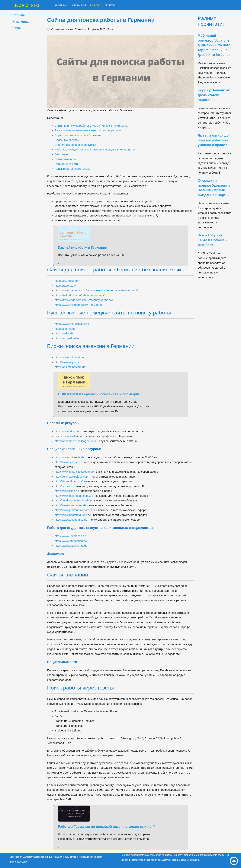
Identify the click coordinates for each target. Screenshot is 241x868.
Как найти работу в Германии (83, 248)
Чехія (17, 28)
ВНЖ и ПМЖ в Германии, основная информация (98, 394)
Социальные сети (66, 164)
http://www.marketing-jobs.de (73, 515)
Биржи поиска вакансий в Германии (78, 135)
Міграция (79, 5)
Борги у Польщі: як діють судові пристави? (214, 95)
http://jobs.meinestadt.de (70, 367)
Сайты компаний (66, 159)
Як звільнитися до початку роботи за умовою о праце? (213, 140)
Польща (19, 15)
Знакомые (61, 154)
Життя (110, 5)
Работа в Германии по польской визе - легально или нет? (106, 827)
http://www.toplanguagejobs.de (74, 496)
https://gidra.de (64, 333)
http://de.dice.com (66, 486)
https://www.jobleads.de (69, 457)
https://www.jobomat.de (69, 357)
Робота (96, 5)
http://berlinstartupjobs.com (72, 477)
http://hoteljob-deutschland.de (73, 500)
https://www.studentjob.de (71, 541)
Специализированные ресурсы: (75, 145)
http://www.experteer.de (69, 462)
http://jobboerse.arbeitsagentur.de (76, 441)
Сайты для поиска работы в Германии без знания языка (91, 126)
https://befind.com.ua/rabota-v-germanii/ (80, 295)
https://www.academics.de (71, 520)
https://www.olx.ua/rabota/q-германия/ (79, 305)
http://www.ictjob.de (67, 491)
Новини (61, 5)
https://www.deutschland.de (72, 324)
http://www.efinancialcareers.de (74, 472)
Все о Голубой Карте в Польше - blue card (212, 240)
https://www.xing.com (68, 431)
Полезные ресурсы (67, 140)
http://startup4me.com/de (70, 481)
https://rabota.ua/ (65, 286)
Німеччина (21, 21)
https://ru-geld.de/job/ (68, 338)
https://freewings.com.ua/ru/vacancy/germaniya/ (85, 300)
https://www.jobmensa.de (70, 536)
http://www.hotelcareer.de (70, 505)
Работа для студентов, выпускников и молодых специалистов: (95, 149)
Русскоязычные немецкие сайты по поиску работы (88, 130)
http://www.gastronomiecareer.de (75, 510)
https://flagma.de (65, 329)
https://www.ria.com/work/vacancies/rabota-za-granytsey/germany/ (96, 290)
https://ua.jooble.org (67, 281)
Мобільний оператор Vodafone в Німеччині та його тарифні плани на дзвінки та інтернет (214, 45)
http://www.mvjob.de (67, 362)
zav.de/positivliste (66, 436)
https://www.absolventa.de (71, 546)
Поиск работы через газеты (72, 169)
